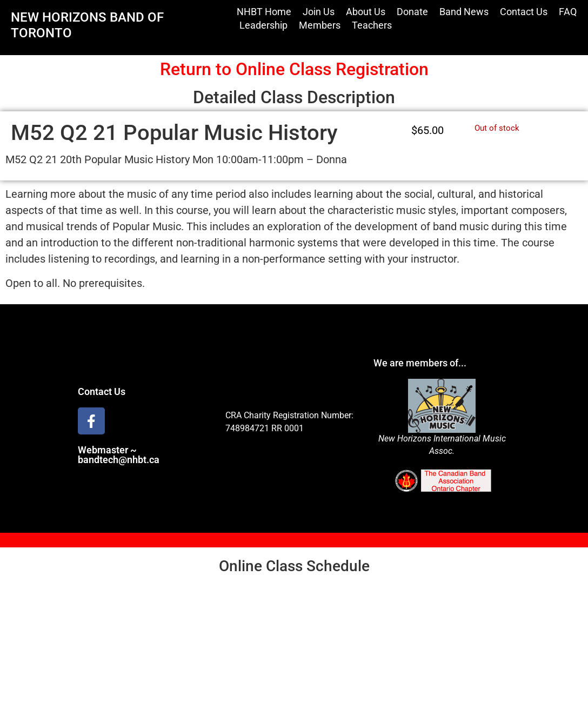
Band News (464, 12)
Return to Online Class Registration (294, 69)
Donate (412, 12)
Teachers (372, 25)
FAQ (568, 12)
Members (320, 25)
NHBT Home (264, 12)
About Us (366, 12)
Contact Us (524, 12)
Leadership (263, 25)
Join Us (319, 12)
